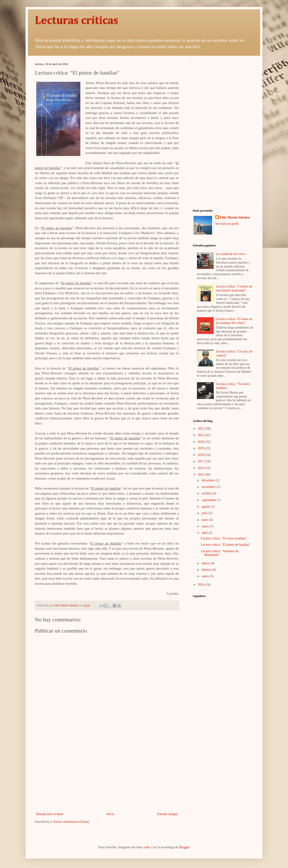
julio (205, 513)
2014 (202, 585)
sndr (147, 847)
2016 (202, 468)
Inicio (110, 814)
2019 (202, 448)
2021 (202, 435)
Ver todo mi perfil (227, 224)
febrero (207, 570)
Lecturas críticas (77, 21)
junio (205, 520)
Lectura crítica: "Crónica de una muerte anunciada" (234, 288)
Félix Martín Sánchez (235, 217)
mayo (206, 526)
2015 (202, 475)
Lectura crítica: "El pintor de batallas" (226, 545)
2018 (202, 455)
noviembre (209, 487)
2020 (202, 442)
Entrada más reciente (50, 814)
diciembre (208, 480)
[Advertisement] (107, 773)
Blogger (184, 847)
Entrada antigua (167, 814)
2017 (202, 461)
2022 (202, 429)
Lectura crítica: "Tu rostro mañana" (224, 538)
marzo (206, 563)
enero (206, 576)
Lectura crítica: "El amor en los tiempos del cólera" (234, 321)
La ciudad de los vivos (231, 254)
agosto (206, 507)
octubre (207, 493)
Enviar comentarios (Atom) (71, 822)
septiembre (209, 500)
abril (205, 533)
